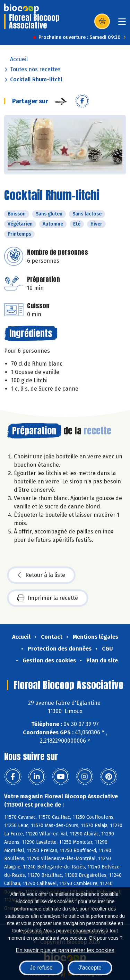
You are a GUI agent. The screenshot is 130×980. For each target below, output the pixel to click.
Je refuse (41, 968)
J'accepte (90, 968)
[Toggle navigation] (122, 24)
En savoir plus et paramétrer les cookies (65, 950)
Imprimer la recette (48, 598)
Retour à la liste (41, 575)
